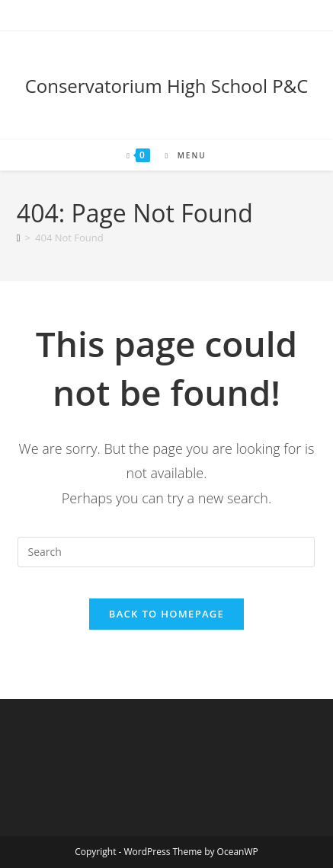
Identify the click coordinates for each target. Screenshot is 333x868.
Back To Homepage (166, 614)
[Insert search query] (166, 552)
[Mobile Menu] (179, 155)
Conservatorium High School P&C (167, 86)
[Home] (19, 238)
